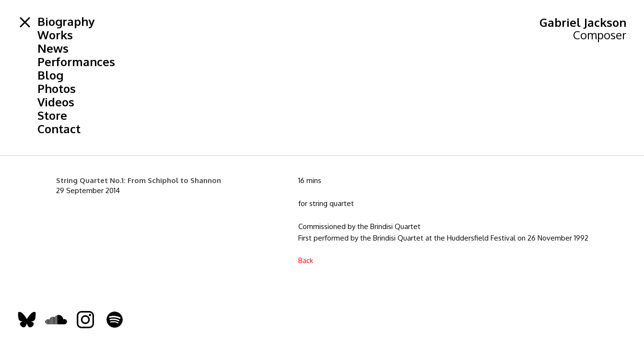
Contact (59, 129)
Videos (56, 102)
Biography (66, 22)
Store (52, 115)
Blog (50, 75)
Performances (76, 62)
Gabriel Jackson (583, 22)
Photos (57, 89)
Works (55, 35)
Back (306, 260)
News (53, 48)
